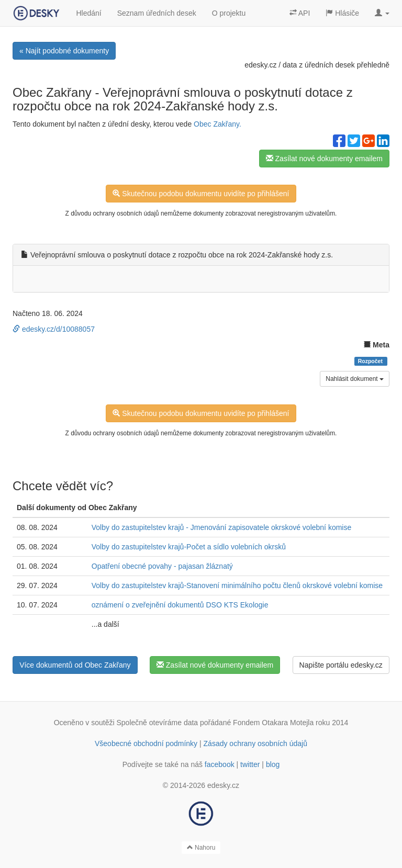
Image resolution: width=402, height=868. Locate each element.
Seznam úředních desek (157, 13)
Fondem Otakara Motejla (273, 723)
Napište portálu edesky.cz (341, 665)
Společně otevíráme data (158, 723)
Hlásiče (342, 13)
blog (273, 764)
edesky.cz (260, 65)
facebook (220, 764)
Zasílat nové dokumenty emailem (324, 159)
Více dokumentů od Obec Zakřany (75, 665)
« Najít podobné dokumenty (64, 51)
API (300, 13)
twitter (250, 764)
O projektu (229, 13)
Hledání (88, 13)
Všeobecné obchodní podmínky (146, 743)
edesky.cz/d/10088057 (54, 329)
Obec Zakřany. (217, 124)
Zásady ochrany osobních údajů (255, 743)
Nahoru (201, 848)
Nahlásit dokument (355, 379)
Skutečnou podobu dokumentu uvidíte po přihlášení (201, 194)
